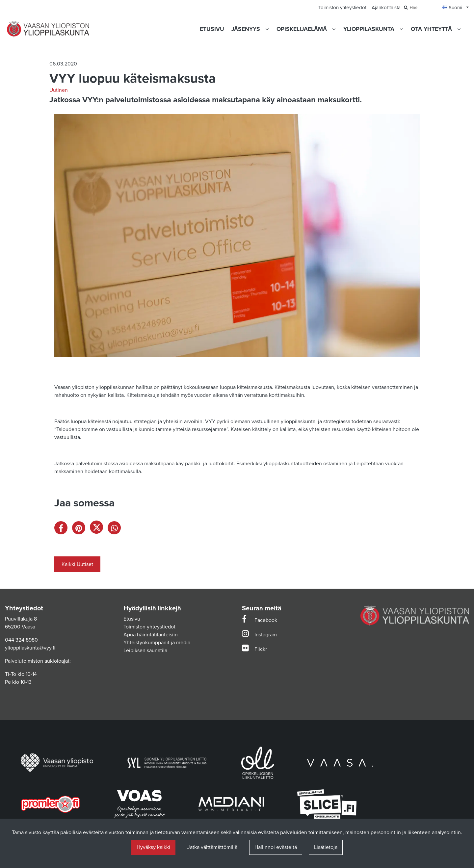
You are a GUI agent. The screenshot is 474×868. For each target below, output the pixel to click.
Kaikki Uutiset (77, 564)
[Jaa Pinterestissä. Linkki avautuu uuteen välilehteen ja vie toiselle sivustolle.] (81, 529)
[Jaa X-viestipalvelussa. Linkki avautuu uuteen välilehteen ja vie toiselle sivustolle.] (99, 529)
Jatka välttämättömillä (212, 847)
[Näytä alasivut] (267, 29)
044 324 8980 (21, 640)
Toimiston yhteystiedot (149, 627)
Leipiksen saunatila (145, 651)
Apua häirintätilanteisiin (151, 635)
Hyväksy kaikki (153, 847)
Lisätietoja (326, 847)
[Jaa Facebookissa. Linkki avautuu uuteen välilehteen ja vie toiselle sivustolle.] (63, 529)
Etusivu (132, 619)
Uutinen (59, 90)
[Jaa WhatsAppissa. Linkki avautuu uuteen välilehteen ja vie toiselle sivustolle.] (116, 529)
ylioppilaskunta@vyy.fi (30, 648)
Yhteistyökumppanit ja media (157, 643)
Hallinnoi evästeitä (276, 847)
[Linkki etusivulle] (48, 29)
